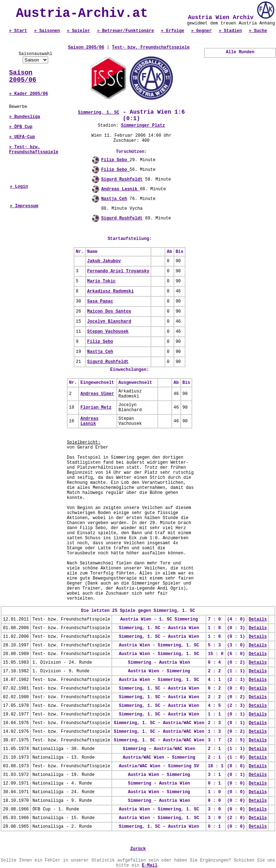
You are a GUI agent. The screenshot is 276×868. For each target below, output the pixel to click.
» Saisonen (47, 31)
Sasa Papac (100, 301)
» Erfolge (173, 31)
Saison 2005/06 (23, 76)
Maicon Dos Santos (109, 312)
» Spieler (79, 31)
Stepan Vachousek (108, 332)
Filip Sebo (115, 160)
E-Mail (150, 865)
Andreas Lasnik (120, 189)
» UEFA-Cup (22, 137)
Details (258, 619)
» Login (19, 187)
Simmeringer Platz (143, 126)
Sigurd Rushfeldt (122, 179)
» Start (18, 31)
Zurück (138, 849)
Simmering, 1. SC (99, 113)
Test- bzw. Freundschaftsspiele (151, 47)
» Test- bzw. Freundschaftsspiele (34, 150)
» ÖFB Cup (21, 127)
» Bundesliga (24, 117)
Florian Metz (96, 408)
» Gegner (202, 31)
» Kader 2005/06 (28, 94)
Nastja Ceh (114, 199)
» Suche (258, 31)
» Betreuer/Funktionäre (125, 31)
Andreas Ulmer (97, 394)
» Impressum (24, 206)
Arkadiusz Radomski (111, 291)
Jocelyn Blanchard (109, 322)
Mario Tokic (102, 281)
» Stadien (230, 31)
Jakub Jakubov (104, 261)
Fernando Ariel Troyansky (118, 271)
